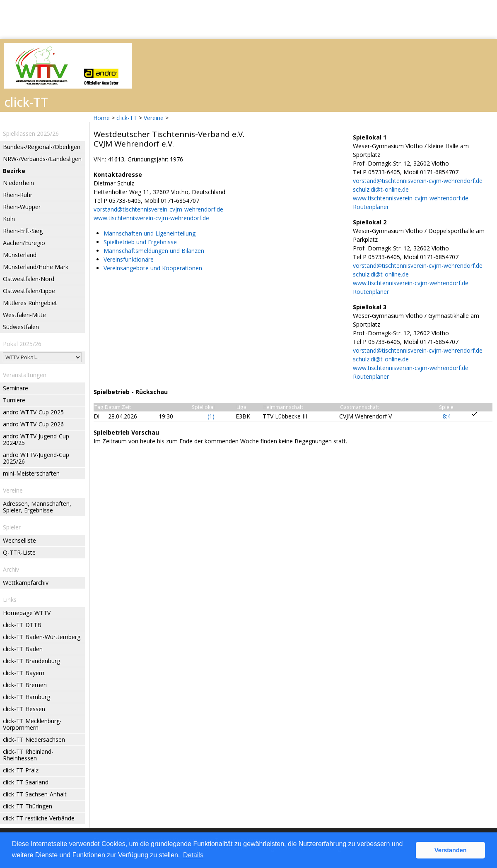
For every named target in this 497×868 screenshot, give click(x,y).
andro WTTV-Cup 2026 (33, 424)
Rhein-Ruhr (18, 195)
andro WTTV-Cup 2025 (33, 412)
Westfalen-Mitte (24, 315)
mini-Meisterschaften (31, 473)
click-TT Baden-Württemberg (42, 637)
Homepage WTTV (27, 613)
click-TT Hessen (24, 709)
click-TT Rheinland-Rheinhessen (28, 755)
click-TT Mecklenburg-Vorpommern (32, 724)
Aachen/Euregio (24, 243)
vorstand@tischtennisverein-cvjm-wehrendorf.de (158, 209)
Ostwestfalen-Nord (29, 279)
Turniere (14, 400)
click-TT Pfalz (21, 770)
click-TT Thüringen (28, 806)
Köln (9, 219)
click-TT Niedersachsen (34, 739)
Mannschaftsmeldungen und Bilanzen (154, 251)
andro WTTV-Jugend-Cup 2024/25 (36, 439)
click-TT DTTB (22, 625)
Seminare (16, 388)
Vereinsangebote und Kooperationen (153, 268)
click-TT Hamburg (27, 697)
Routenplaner (371, 207)
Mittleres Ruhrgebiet (30, 303)
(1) (211, 416)
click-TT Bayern (24, 673)
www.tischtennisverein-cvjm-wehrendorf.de (151, 218)
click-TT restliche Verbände (39, 818)
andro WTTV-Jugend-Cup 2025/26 (36, 458)
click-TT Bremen (25, 685)
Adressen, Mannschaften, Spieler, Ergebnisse (37, 507)
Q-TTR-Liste (19, 552)
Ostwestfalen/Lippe (29, 291)
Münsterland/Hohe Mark (36, 267)
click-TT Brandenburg (31, 661)
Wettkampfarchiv (26, 583)
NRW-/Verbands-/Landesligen (42, 159)
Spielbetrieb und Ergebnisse (140, 242)
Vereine (154, 118)
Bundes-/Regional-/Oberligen (42, 147)
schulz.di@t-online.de (381, 189)
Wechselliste (19, 540)
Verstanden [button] (451, 850)
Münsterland (20, 255)
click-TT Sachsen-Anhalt (35, 794)
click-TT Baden (23, 649)
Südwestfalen (21, 327)
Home (101, 118)
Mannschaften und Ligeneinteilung (150, 233)
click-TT (127, 118)
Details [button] (193, 855)
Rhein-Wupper (22, 207)
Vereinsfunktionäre (129, 259)
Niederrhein (18, 183)
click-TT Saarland (26, 782)
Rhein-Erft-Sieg (23, 231)
